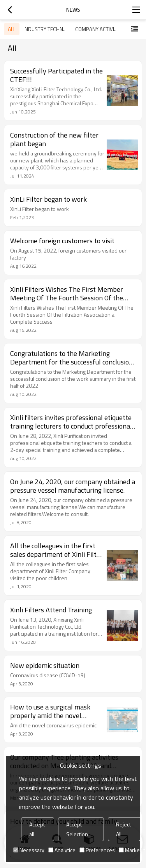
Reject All (123, 829)
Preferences (97, 850)
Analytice (62, 850)
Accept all (37, 829)
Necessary (29, 850)
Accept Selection (77, 829)
